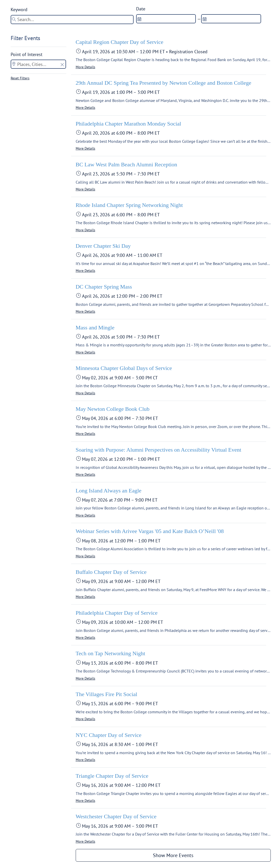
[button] (62, 65)
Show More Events (173, 855)
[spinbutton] (166, 19)
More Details (85, 67)
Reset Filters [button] (20, 78)
